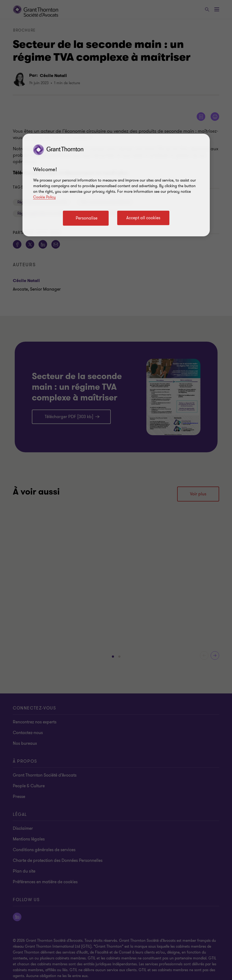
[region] (116, 185)
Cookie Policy (44, 197)
